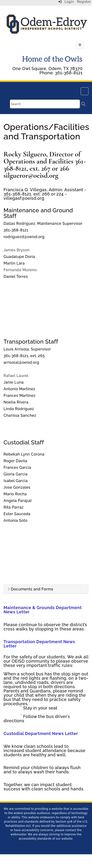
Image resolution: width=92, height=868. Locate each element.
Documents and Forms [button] (30, 589)
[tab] (46, 589)
